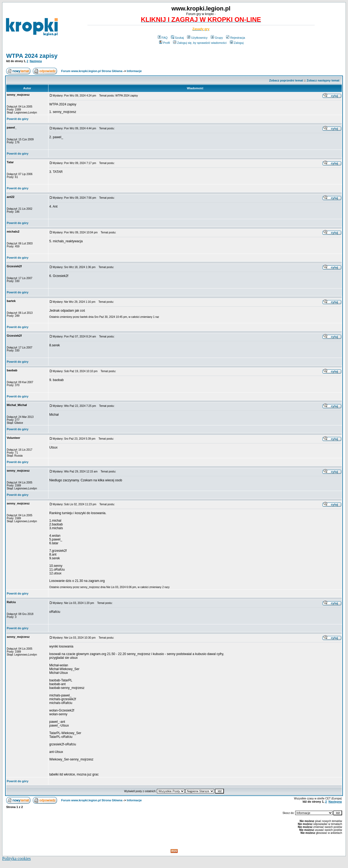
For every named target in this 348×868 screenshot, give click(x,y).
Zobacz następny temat (323, 80)
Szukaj (177, 38)
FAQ (163, 38)
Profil (164, 43)
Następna (36, 61)
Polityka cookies (16, 858)
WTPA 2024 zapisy (32, 56)
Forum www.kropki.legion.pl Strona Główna (92, 71)
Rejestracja (235, 38)
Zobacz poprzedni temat (286, 80)
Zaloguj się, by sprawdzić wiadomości (200, 43)
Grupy (217, 38)
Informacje (134, 71)
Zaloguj (237, 43)
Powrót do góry (18, 119)
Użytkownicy (197, 38)
